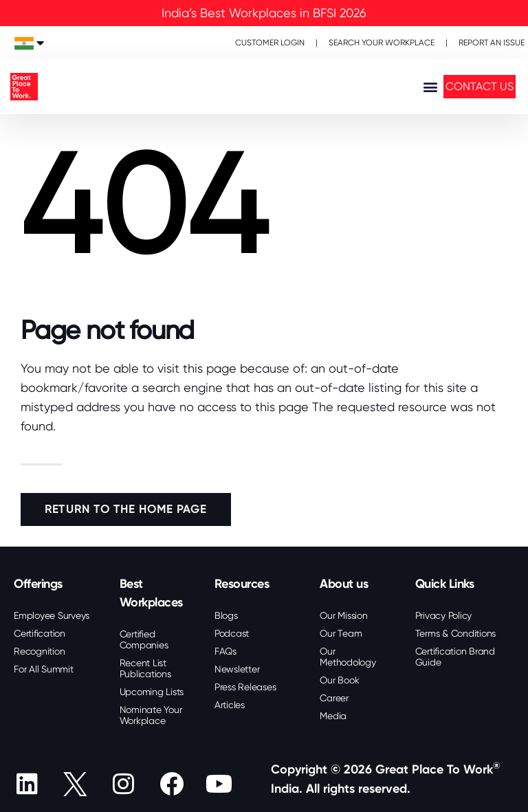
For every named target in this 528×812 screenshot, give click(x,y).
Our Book (339, 680)
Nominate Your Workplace (151, 715)
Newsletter (237, 669)
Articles (230, 705)
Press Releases (245, 687)
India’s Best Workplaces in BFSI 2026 (264, 13)
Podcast (232, 633)
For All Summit (44, 669)
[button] (430, 87)
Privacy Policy (444, 615)
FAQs (225, 651)
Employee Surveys (52, 615)
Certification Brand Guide (455, 657)
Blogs (226, 615)
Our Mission (343, 615)
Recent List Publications (145, 668)
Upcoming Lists (152, 692)
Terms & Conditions (456, 633)
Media (333, 716)
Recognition (39, 651)
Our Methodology (348, 657)
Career (334, 698)
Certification (40, 633)
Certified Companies (144, 639)
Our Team (341, 633)
